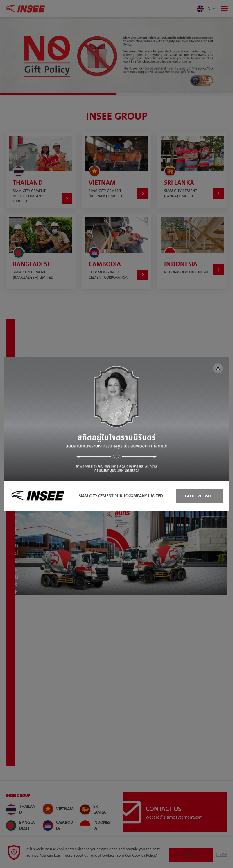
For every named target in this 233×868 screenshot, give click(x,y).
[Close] (218, 368)
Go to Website (199, 496)
